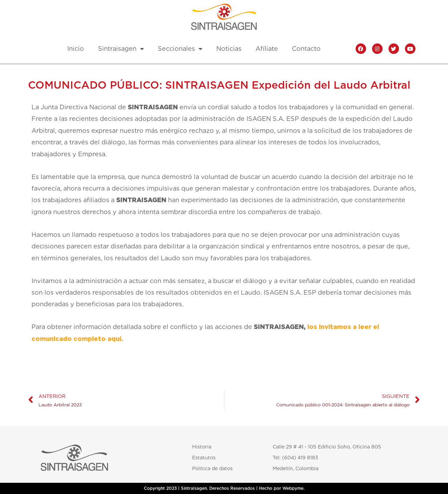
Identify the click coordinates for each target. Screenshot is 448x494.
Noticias (229, 49)
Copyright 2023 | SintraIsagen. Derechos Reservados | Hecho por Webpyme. (224, 488)
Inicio (76, 49)
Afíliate (267, 49)
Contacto (306, 49)
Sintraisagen (121, 49)
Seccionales (180, 49)
